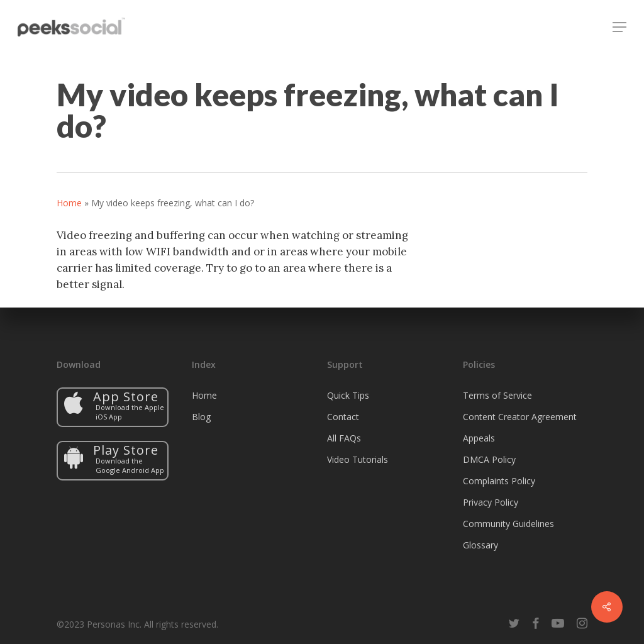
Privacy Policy (491, 502)
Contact (343, 417)
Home (69, 203)
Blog (201, 417)
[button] (619, 27)
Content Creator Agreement (520, 417)
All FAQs (344, 438)
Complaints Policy (499, 481)
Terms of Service (497, 395)
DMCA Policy (489, 459)
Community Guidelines (508, 524)
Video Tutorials (358, 459)
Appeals (479, 438)
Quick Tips (348, 395)
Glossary (480, 545)
